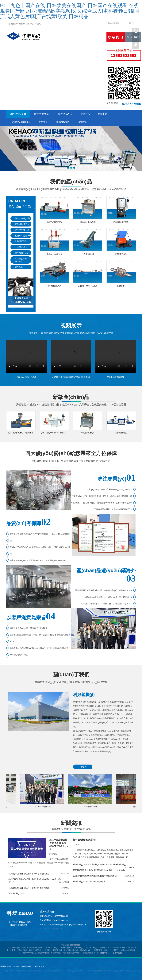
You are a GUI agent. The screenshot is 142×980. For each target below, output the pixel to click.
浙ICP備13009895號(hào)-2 (52, 929)
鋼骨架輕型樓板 (89, 953)
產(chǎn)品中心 (65, 114)
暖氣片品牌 (105, 947)
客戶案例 (43, 122)
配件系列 (19, 267)
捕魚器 (47, 950)
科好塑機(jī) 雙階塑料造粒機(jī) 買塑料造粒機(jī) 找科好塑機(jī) (100, 864)
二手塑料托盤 (116, 953)
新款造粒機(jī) (121, 433)
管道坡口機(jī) (92, 947)
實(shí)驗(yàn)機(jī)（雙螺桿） (21, 433)
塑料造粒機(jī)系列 (23, 218)
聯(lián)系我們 (63, 122)
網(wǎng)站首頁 (18, 114)
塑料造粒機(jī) (13, 947)
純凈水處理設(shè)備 (71, 953)
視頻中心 (102, 114)
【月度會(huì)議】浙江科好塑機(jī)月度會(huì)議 (29, 888)
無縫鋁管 (97, 950)
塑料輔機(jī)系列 (22, 253)
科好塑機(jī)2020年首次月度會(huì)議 (89, 881)
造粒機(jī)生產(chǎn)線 (21, 260)
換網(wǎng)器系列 (23, 236)
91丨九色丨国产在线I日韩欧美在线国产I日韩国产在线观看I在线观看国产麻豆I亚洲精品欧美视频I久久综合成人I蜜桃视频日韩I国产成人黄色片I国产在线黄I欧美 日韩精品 (70, 11)
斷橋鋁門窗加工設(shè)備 (32, 947)
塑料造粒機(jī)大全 (16, 893)
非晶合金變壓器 (35, 950)
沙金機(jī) (22, 950)
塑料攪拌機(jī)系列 (23, 230)
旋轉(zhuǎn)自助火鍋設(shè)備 (35, 953)
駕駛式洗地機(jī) (70, 950)
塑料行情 (104, 953)
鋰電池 (12, 950)
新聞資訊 (85, 114)
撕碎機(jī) (57, 950)
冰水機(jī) (114, 950)
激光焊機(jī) (78, 947)
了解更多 (83, 767)
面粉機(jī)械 (66, 947)
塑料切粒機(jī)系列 (23, 224)
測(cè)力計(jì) (85, 950)
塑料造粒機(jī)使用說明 (84, 840)
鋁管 (106, 950)
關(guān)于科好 (42, 114)
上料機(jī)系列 (21, 241)
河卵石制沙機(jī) (52, 947)
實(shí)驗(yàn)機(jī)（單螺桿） (54, 433)
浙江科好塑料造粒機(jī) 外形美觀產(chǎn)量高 (93, 870)
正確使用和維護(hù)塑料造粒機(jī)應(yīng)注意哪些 (95, 876)
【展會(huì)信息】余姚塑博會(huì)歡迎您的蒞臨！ (30, 874)
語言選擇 (82, 122)
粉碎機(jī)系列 (21, 247)
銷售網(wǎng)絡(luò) (20, 122)
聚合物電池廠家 (119, 947)
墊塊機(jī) (132, 947)
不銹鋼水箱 (55, 953)
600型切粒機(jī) (88, 433)
